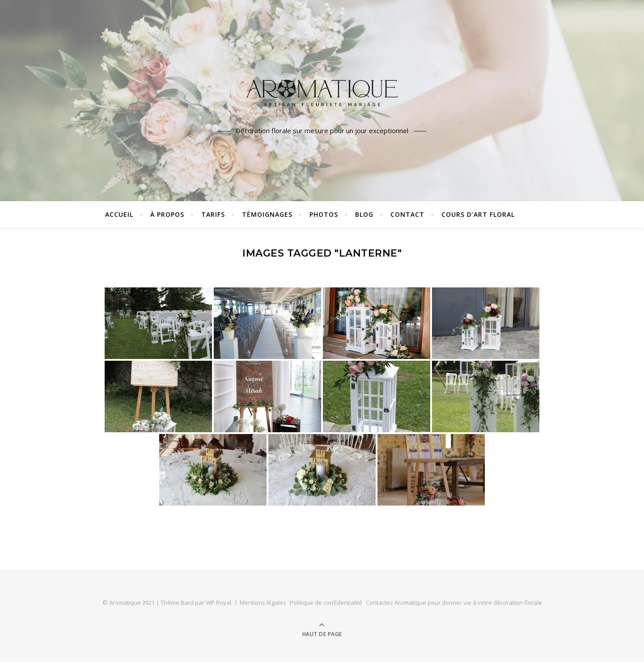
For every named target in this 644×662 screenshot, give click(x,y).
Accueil (119, 214)
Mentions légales (263, 603)
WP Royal (218, 603)
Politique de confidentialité (326, 603)
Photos (324, 214)
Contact (407, 214)
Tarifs (213, 214)
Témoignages (267, 214)
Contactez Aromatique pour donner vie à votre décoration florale (454, 603)
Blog (364, 214)
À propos (167, 214)
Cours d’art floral (478, 214)
